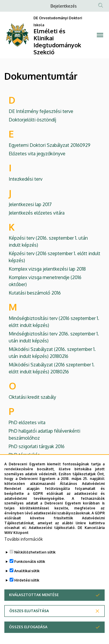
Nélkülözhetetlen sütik (35, 569)
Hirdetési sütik (27, 597)
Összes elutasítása (29, 628)
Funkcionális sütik (30, 578)
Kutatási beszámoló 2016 (35, 293)
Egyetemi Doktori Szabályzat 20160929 (50, 145)
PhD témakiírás (24, 455)
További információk (24, 556)
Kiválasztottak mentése (34, 611)
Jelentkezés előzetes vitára (37, 213)
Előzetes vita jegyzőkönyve (37, 154)
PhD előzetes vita (27, 422)
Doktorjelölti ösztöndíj (32, 120)
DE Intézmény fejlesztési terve (41, 111)
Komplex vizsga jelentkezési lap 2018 (47, 269)
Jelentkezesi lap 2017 (30, 204)
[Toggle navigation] (100, 35)
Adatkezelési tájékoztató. (52, 544)
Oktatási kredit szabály (32, 397)
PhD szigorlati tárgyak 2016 (37, 446)
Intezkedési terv (26, 179)
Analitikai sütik (27, 588)
